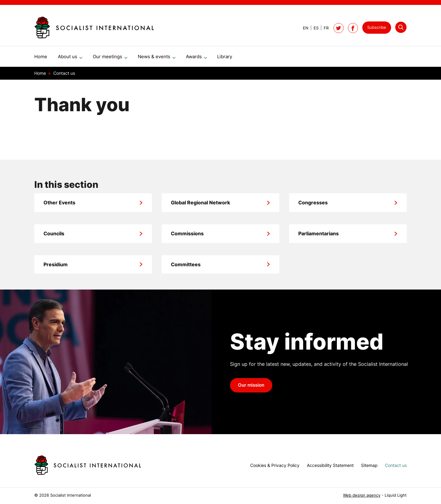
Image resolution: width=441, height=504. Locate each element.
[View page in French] (324, 28)
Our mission (251, 388)
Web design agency (362, 495)
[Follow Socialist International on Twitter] (339, 28)
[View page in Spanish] (313, 28)
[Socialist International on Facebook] (353, 28)
